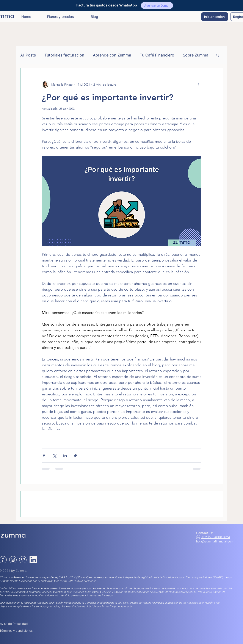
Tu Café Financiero (157, 55)
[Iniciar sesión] (215, 17)
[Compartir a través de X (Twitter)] (54, 455)
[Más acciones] (199, 85)
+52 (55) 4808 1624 (216, 537)
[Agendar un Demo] (157, 5)
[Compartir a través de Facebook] (44, 455)
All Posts (28, 55)
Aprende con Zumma (112, 55)
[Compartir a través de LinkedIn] (65, 455)
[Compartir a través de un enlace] (76, 455)
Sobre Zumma (196, 55)
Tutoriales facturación (64, 55)
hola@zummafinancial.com (215, 541)
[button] (217, 55)
